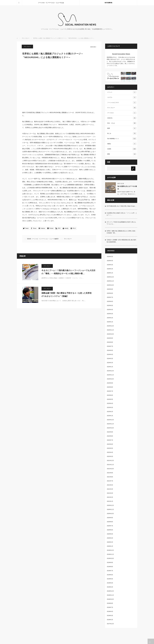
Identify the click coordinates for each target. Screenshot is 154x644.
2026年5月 (110, 257)
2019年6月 (110, 575)
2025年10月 (110, 285)
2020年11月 (110, 509)
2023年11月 (110, 375)
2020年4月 (110, 538)
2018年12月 (110, 591)
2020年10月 (110, 514)
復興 (122, 128)
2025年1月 (110, 322)
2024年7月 (110, 346)
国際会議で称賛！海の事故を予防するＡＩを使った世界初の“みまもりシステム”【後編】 (67, 295)
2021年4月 (110, 489)
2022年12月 (110, 420)
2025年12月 (110, 277)
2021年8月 (110, 477)
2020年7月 (110, 526)
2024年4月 (110, 354)
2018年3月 (110, 616)
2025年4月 (110, 310)
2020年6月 (110, 530)
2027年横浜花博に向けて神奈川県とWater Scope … (122, 206)
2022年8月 (110, 436)
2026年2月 (110, 269)
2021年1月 (110, 501)
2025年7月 (110, 297)
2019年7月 (110, 571)
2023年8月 (110, 387)
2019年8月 (110, 567)
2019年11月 (110, 554)
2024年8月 (110, 342)
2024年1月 (110, 367)
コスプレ (122, 97)
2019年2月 (110, 587)
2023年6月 (110, 395)
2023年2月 (110, 412)
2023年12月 (110, 371)
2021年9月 (110, 473)
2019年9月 (110, 563)
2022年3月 (110, 456)
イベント (122, 92)
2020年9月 (110, 518)
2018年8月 (110, 603)
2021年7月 (110, 481)
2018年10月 (110, 599)
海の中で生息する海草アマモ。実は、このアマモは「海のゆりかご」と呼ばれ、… (127, 194)
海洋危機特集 (108, 3)
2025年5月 (110, 306)
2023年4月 (110, 403)
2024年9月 (110, 338)
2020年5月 (110, 534)
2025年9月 (110, 289)
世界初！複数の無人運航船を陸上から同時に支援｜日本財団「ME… (121, 232)
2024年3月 (110, 359)
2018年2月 (110, 620)
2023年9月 (110, 383)
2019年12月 (110, 550)
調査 (122, 154)
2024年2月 (110, 363)
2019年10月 (110, 558)
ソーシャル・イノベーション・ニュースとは (51, 3)
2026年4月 (110, 261)
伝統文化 (122, 118)
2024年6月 (110, 350)
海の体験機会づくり (122, 139)
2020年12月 (110, 505)
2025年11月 (110, 281)
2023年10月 (110, 379)
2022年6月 (110, 444)
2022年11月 (110, 424)
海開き (122, 144)
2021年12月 (110, 461)
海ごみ (122, 133)
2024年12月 (110, 326)
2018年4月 (110, 611)
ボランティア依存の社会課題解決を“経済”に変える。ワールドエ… (122, 223)
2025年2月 (110, 318)
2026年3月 (110, 265)
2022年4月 (110, 452)
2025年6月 (110, 301)
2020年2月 (110, 542)
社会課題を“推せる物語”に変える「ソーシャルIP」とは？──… (122, 214)
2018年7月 (110, 607)
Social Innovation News (121, 54)
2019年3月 (110, 583)
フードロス (122, 113)
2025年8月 (110, 293)
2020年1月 (110, 546)
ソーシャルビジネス (122, 103)
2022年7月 (110, 440)
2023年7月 (110, 391)
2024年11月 (110, 330)
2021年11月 (110, 465)
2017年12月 (110, 624)
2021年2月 (110, 497)
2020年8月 (110, 522)
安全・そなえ (122, 123)
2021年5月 (110, 485)
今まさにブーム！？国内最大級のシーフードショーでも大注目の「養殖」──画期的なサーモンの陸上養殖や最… (68, 272)
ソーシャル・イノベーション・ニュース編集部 (45, 239)
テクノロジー (26, 38)
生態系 (122, 149)
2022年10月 (110, 428)
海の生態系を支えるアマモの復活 (127, 188)
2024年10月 (110, 334)
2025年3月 (110, 314)
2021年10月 (110, 469)
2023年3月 (110, 408)
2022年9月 (110, 432)
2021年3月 (110, 493)
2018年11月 (110, 595)
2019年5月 (110, 579)
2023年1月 (110, 416)
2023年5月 (110, 399)
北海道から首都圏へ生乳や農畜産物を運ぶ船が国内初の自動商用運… (121, 241)
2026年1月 (110, 273)
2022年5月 (110, 448)
